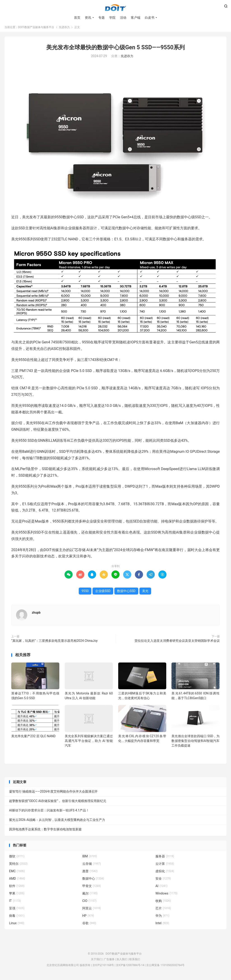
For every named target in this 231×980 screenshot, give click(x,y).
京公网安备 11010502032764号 (165, 967)
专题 (102, 18)
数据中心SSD (126, 593)
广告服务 (109, 962)
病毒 (17, 918)
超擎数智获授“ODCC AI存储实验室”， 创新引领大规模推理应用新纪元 (58, 803)
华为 (162, 918)
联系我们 (135, 962)
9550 (85, 593)
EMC (17, 873)
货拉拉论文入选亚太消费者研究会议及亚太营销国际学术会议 (177, 643)
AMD (17, 881)
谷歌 (89, 925)
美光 (145, 593)
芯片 (163, 910)
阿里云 (92, 910)
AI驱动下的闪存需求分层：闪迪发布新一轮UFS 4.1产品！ (49, 813)
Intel (162, 925)
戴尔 (90, 896)
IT (15, 903)
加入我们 (122, 962)
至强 (17, 910)
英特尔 (18, 866)
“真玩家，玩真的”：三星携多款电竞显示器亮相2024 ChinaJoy (54, 643)
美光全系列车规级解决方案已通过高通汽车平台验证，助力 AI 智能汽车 (89, 743)
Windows (166, 896)
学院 (112, 18)
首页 (77, 18)
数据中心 (93, 881)
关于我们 (96, 962)
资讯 (88, 18)
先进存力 (64, 29)
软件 (17, 888)
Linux (17, 925)
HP (88, 918)
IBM (90, 858)
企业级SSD (103, 593)
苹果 (17, 896)
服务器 (165, 858)
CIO (89, 903)
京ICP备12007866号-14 (130, 967)
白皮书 (150, 18)
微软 (17, 858)
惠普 (90, 873)
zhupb (36, 615)
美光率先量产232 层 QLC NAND (33, 738)
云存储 (92, 866)
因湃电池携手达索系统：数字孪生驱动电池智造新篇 (45, 831)
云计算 (165, 866)
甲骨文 (92, 888)
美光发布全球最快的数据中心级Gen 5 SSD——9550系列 (115, 50)
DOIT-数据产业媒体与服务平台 (115, 8)
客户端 (136, 18)
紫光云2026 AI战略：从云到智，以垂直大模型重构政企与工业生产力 (57, 822)
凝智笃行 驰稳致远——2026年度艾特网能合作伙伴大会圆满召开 (53, 794)
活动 (123, 18)
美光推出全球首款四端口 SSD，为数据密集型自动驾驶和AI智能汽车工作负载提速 (195, 743)
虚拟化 (165, 873)
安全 (163, 881)
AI (161, 888)
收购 (163, 903)
